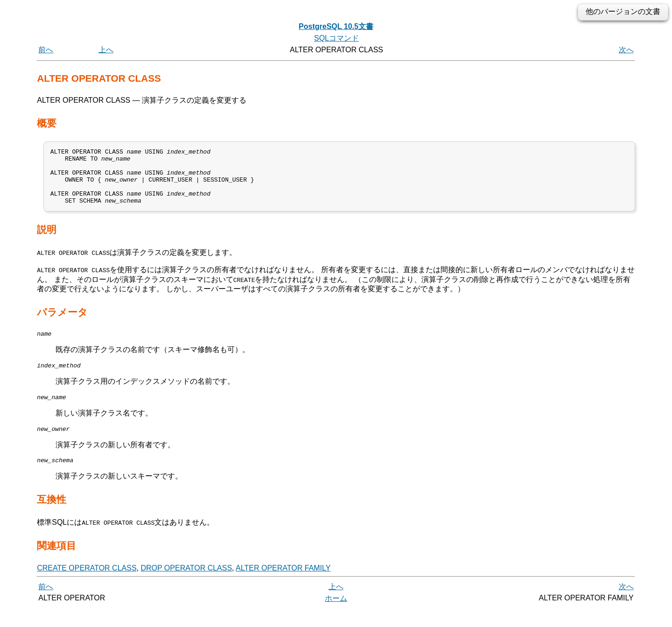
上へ (106, 50)
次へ (626, 50)
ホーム (336, 616)
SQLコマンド (336, 38)
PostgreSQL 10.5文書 (336, 26)
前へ (46, 50)
